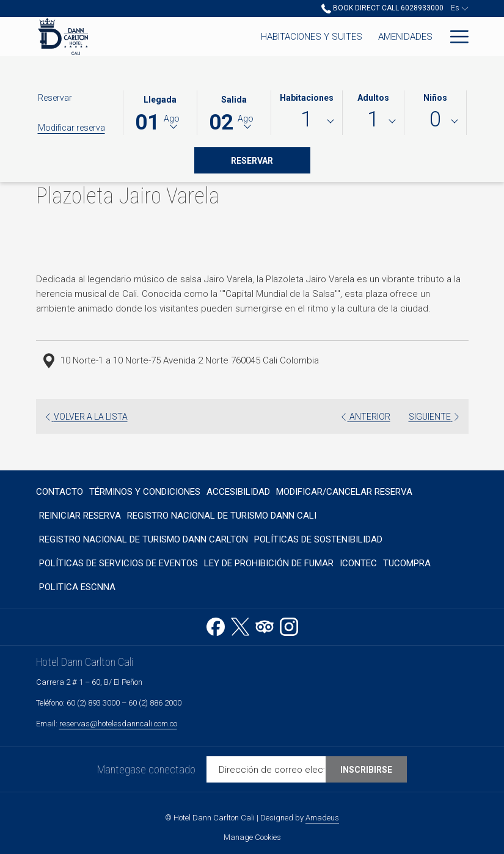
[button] (160, 112)
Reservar (271, 160)
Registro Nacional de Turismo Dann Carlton (144, 539)
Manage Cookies (252, 837)
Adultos (373, 98)
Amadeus (322, 818)
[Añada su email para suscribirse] (266, 769)
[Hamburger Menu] (455, 37)
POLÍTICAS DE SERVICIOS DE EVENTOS (119, 563)
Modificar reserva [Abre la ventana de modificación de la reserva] (71, 128)
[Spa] (424, 37)
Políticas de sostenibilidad (318, 539)
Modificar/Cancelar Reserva (344, 492)
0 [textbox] (435, 119)
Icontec (358, 563)
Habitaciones (307, 98)
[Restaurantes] (367, 37)
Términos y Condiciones (145, 492)
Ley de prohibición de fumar (269, 563)
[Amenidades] (290, 37)
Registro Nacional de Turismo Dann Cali (222, 516)
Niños (435, 98)
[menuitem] (61, 491)
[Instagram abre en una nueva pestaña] (289, 625)
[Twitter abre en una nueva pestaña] (240, 625)
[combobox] (307, 122)
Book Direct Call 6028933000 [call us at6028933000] (382, 8)
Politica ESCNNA (77, 587)
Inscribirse (366, 770)
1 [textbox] (306, 119)
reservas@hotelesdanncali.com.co (118, 724)
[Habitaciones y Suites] (197, 37)
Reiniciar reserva (80, 516)
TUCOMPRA (407, 563)
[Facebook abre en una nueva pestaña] (216, 625)
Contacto (60, 492)
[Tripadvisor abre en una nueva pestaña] (265, 625)
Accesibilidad (238, 492)
